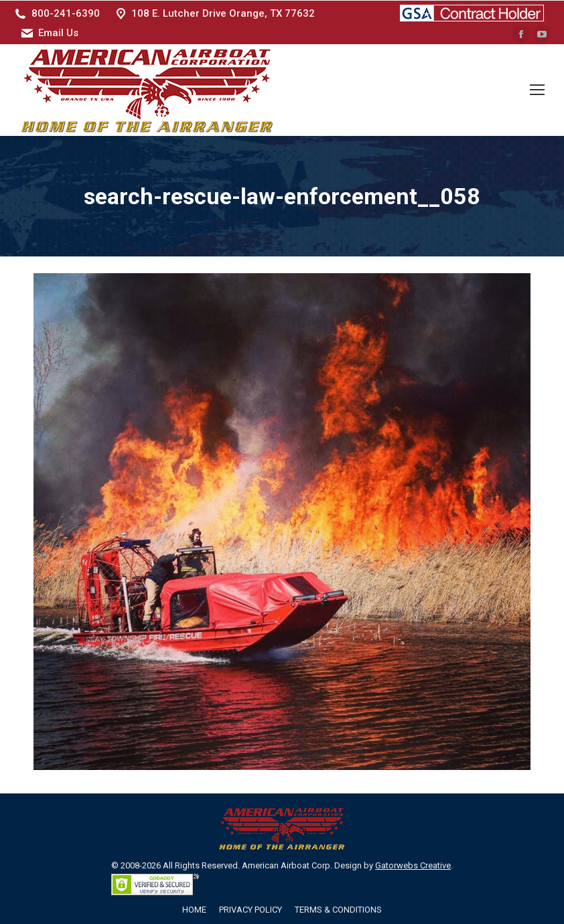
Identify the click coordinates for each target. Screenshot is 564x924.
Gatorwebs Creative (413, 865)
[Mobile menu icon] (537, 90)
